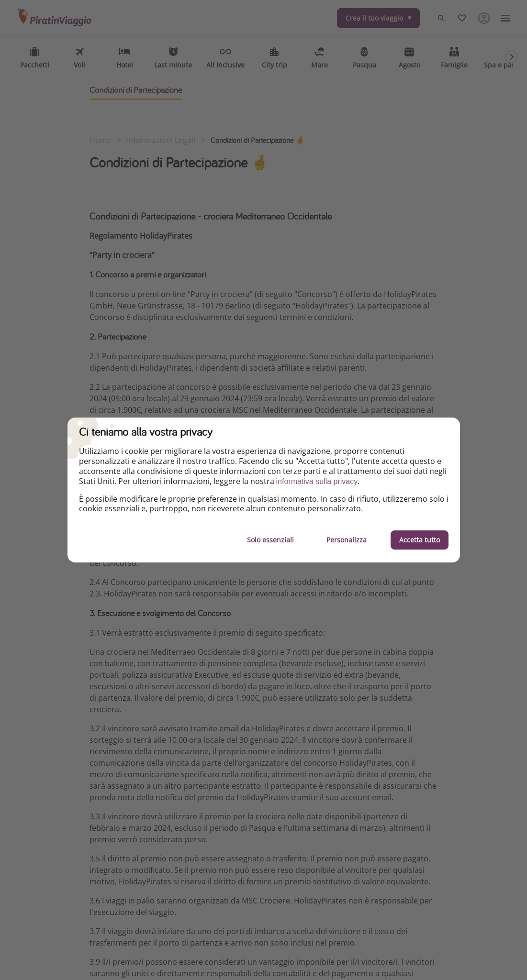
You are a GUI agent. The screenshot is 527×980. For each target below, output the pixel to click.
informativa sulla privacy (317, 481)
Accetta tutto (420, 540)
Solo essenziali (270, 540)
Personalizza (347, 540)
